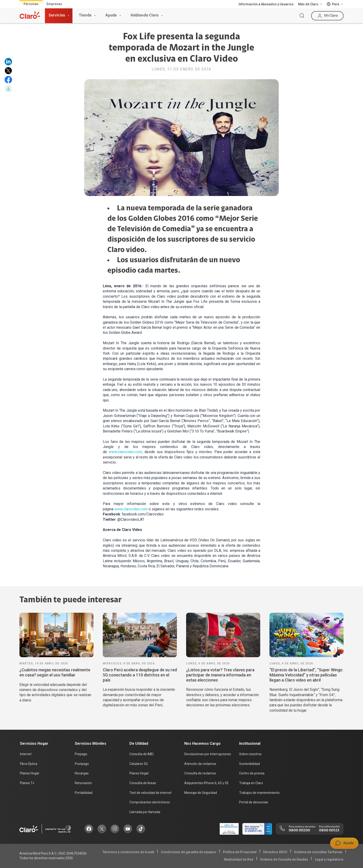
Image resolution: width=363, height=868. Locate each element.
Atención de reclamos (200, 764)
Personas (31, 4)
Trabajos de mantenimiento (259, 793)
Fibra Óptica (29, 764)
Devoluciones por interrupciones (208, 754)
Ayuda (111, 16)
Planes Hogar (30, 773)
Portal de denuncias (254, 802)
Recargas (82, 773)
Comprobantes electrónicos (150, 802)
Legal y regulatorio (329, 859)
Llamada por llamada (145, 812)
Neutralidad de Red (239, 859)
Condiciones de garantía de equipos (189, 852)
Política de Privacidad (240, 852)
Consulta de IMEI (141, 754)
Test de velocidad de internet (150, 793)
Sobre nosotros (250, 754)
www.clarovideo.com (125, 452)
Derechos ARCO (275, 852)
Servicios (57, 16)
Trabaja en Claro (251, 783)
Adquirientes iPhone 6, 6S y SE (207, 783)
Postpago (82, 764)
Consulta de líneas (143, 783)
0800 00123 (329, 830)
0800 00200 (299, 830)
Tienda (85, 16)
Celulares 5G (139, 764)
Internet (26, 754)
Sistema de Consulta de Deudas (284, 859)
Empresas (54, 4)
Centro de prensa (252, 773)
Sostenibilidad (249, 764)
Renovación (83, 783)
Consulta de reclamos (200, 773)
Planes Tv (27, 783)
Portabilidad (84, 793)
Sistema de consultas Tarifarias (318, 852)
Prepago (81, 754)
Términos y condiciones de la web (128, 852)
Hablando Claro (145, 16)
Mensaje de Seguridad (201, 793)
